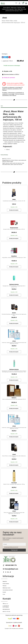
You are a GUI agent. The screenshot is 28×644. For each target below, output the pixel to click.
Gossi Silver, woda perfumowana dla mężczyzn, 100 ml (14, 456)
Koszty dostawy (6, 584)
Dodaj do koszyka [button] (14, 210)
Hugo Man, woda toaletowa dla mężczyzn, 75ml (14, 258)
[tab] (14, 106)
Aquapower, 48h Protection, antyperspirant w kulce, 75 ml (14, 286)
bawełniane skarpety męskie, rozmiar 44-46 (14, 201)
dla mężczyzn (7, 163)
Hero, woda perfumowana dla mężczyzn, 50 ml (14, 399)
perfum (11, 163)
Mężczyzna (14, 8)
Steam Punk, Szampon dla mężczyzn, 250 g (14, 484)
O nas (4, 594)
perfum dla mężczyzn (17, 163)
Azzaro (14, 313)
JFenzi (5, 18)
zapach (12, 164)
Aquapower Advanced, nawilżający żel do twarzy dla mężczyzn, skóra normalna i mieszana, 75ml (14, 371)
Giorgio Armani (14, 228)
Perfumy (13, 160)
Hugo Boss (14, 256)
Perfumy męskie (10, 162)
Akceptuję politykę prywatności (10, 547)
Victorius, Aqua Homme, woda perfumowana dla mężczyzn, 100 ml (14, 343)
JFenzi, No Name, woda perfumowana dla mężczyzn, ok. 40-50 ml (14, 513)
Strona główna (7, 8)
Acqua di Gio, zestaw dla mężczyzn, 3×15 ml (14, 229)
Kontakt (4, 592)
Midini (14, 199)
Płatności (5, 586)
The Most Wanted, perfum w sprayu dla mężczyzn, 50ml (14, 315)
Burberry (14, 398)
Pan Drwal (14, 483)
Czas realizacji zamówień (8, 590)
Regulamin (5, 581)
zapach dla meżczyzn (18, 164)
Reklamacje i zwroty (7, 588)
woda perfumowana (6, 164)
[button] (26, 3)
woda (23, 163)
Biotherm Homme (14, 284)
